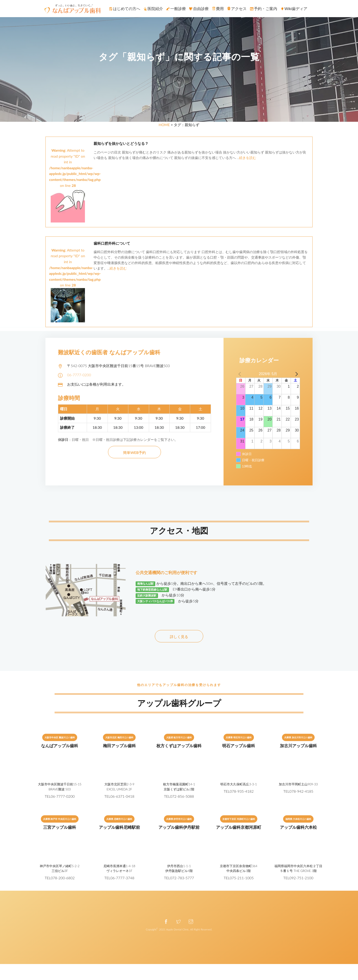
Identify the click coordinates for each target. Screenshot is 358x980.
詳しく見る (179, 637)
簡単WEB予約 (134, 452)
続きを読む (248, 158)
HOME (164, 125)
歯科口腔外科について (112, 243)
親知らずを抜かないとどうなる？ (121, 144)
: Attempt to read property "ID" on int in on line (75, 177)
